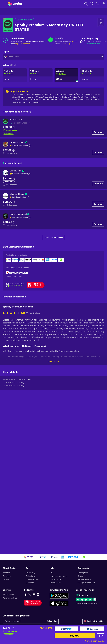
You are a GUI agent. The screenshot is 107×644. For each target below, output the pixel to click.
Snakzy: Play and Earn (86, 583)
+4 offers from (94, 641)
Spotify (75, 41)
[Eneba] (15, 4)
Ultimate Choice (17, 194)
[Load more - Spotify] (51, 40)
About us (6, 573)
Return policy (55, 583)
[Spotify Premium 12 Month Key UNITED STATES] (92, 75)
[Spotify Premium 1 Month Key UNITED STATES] (15, 75)
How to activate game (59, 576)
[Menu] (4, 4)
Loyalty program (33, 579)
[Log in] (104, 4)
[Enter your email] (24, 621)
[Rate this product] (12, 458)
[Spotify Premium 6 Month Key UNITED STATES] (67, 75)
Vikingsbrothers (17, 143)
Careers (6, 579)
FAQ (52, 573)
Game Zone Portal (18, 214)
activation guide (67, 44)
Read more (54, 506)
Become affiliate (84, 579)
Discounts (30, 583)
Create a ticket (56, 579)
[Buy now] (67, 629)
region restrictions (23, 44)
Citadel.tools (16, 171)
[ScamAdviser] (17, 273)
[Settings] (93, 621)
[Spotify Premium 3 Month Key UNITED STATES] (41, 75)
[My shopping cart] (98, 4)
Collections (30, 576)
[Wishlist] (92, 4)
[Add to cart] (101, 636)
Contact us (7, 576)
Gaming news (83, 573)
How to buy (30, 573)
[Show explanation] (29, 145)
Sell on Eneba (8, 595)
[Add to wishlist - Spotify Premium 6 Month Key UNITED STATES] (101, 23)
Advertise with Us (10, 598)
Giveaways (82, 576)
